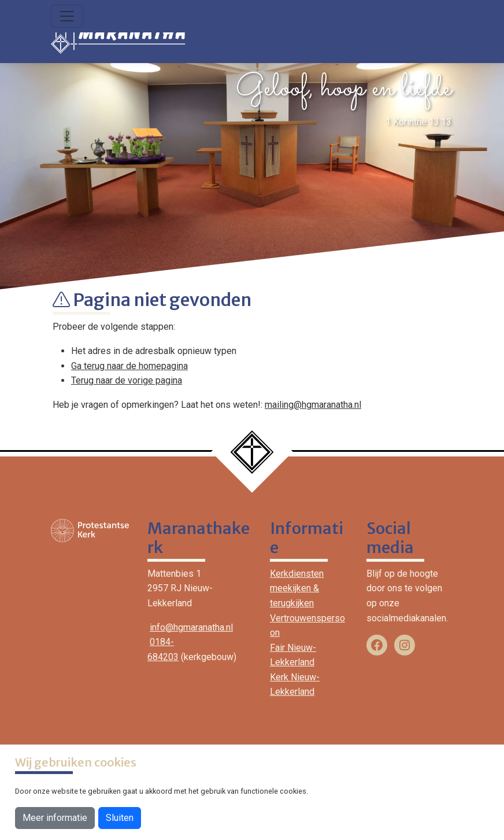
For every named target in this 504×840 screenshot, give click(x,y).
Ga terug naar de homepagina (129, 366)
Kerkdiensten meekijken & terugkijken (297, 588)
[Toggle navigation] (67, 16)
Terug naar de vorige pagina (127, 380)
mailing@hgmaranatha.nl (313, 405)
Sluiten (120, 818)
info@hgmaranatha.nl (191, 627)
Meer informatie (55, 818)
